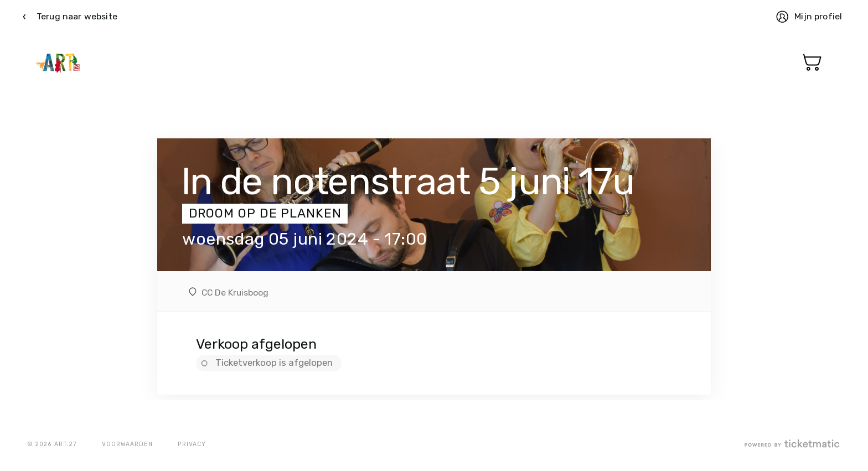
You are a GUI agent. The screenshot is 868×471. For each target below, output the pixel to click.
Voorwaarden (127, 444)
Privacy (192, 444)
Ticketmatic (58, 63)
